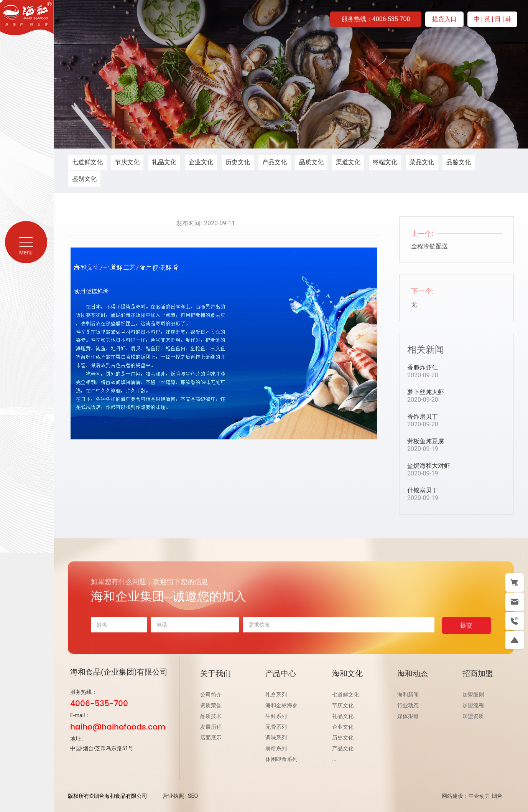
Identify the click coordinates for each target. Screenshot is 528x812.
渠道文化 (348, 162)
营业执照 (173, 796)
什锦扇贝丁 (423, 490)
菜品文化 (422, 162)
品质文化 (311, 162)
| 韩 (507, 19)
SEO (193, 796)
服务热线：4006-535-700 (376, 19)
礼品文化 (164, 162)
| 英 (487, 19)
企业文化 (201, 162)
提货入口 (444, 19)
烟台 (497, 796)
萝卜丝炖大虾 (426, 392)
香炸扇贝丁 (423, 417)
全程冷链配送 (429, 246)
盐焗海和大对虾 (429, 466)
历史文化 (238, 162)
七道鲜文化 (87, 162)
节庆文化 (127, 162)
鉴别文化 (84, 179)
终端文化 (385, 162)
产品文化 (275, 162)
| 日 (497, 19)
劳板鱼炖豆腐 (426, 441)
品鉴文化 (459, 162)
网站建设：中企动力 (466, 796)
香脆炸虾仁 (423, 367)
